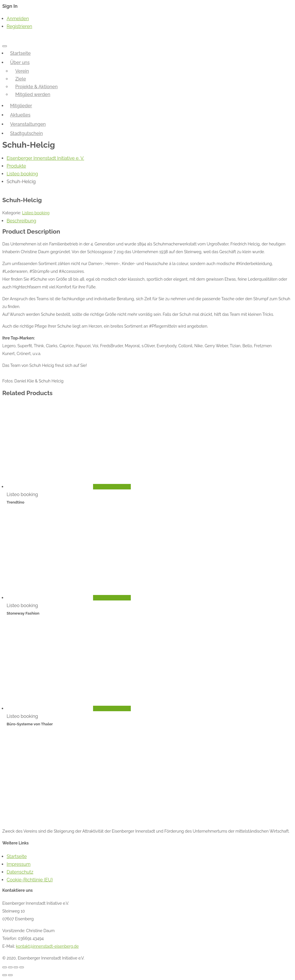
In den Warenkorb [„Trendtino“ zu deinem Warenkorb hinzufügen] (112, 487)
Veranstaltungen (28, 124)
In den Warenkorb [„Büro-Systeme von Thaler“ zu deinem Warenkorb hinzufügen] (112, 708)
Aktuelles (20, 115)
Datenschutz (20, 872)
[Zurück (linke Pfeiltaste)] (5, 975)
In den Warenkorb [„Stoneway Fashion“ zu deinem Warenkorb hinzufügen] (112, 598)
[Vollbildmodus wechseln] (16, 967)
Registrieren (19, 26)
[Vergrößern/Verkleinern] (22, 967)
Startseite (20, 53)
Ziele (21, 79)
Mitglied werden (33, 94)
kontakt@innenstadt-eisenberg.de (47, 946)
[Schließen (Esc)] (5, 967)
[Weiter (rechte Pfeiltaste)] (10, 975)
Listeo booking (36, 213)
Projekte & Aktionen (36, 87)
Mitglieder (21, 106)
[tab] (150, 221)
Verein (22, 71)
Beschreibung (21, 221)
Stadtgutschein (27, 133)
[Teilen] (10, 967)
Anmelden (18, 19)
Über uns (20, 62)
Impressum (19, 864)
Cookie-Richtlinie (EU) (30, 880)
